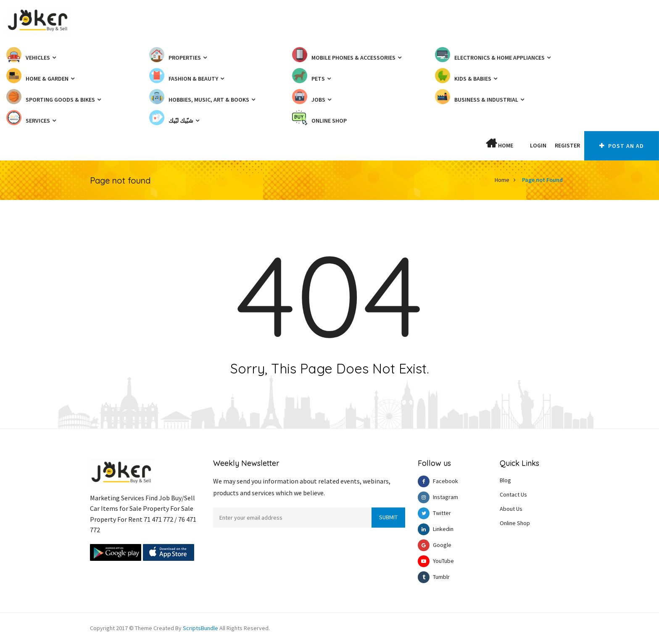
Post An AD (622, 146)
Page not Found (542, 180)
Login (538, 145)
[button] (522, 145)
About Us (511, 509)
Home (500, 144)
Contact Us (513, 494)
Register (567, 145)
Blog (505, 480)
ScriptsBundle (200, 628)
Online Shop (515, 523)
